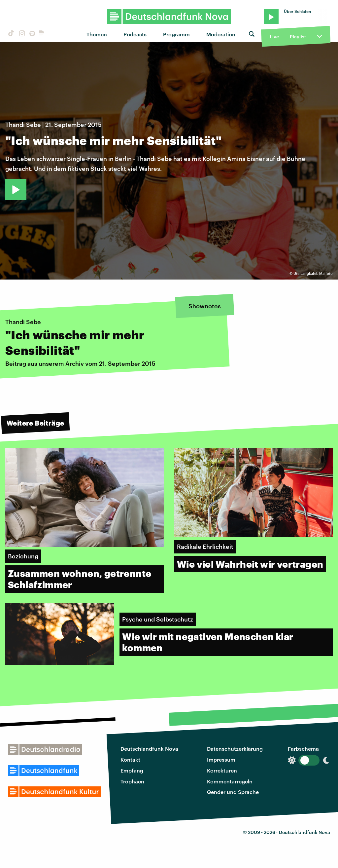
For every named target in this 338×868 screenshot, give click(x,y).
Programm (176, 34)
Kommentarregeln (230, 781)
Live (274, 37)
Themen (97, 34)
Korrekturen (222, 770)
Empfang (132, 770)
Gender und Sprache (233, 792)
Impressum (221, 759)
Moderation (221, 34)
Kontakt (130, 759)
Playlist (298, 37)
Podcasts (135, 34)
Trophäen (132, 781)
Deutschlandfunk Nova (149, 749)
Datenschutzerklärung (235, 749)
